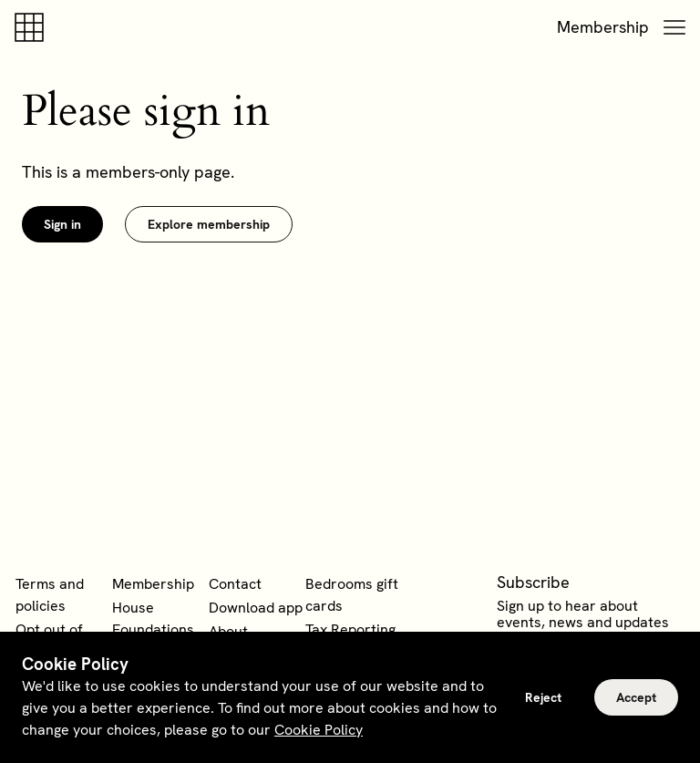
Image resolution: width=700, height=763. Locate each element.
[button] (674, 27)
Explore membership (209, 224)
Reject (543, 697)
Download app (256, 608)
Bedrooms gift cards (352, 595)
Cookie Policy (319, 730)
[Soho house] (33, 27)
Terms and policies (50, 595)
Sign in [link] (62, 224)
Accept (636, 697)
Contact (235, 584)
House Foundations (153, 619)
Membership (603, 27)
